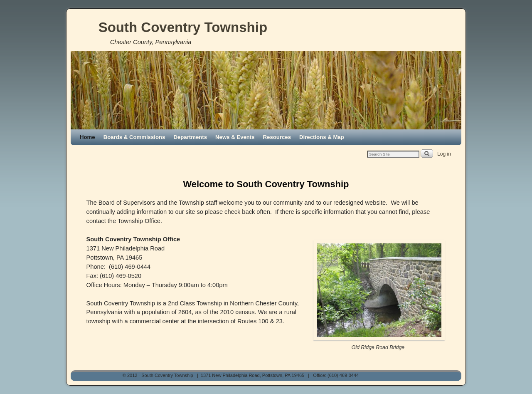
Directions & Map (322, 137)
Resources (277, 137)
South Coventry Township (183, 27)
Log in (444, 154)
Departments (190, 137)
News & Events (235, 137)
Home (87, 137)
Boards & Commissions (134, 137)
